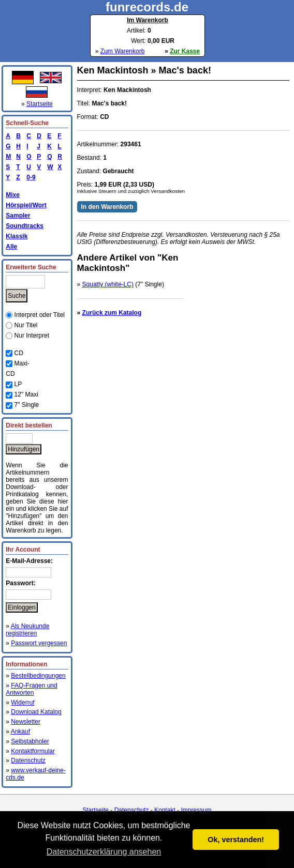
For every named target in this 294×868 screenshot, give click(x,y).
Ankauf (20, 732)
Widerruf (23, 703)
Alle (11, 247)
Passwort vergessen (39, 643)
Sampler (18, 216)
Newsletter (26, 722)
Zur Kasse (185, 51)
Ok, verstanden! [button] (236, 840)
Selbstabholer (30, 741)
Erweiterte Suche (31, 267)
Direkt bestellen (29, 425)
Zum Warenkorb (123, 51)
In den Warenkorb (107, 207)
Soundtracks (25, 226)
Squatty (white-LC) (108, 284)
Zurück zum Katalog (112, 313)
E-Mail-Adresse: (29, 561)
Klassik (17, 236)
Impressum (196, 810)
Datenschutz (28, 760)
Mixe (13, 195)
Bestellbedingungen (38, 676)
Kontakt (165, 810)
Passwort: (20, 583)
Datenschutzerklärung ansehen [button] (104, 852)
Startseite (40, 104)
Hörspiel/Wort (26, 205)
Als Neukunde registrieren (27, 630)
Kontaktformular (33, 751)
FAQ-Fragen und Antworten (31, 689)
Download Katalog (36, 712)
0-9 (29, 177)
